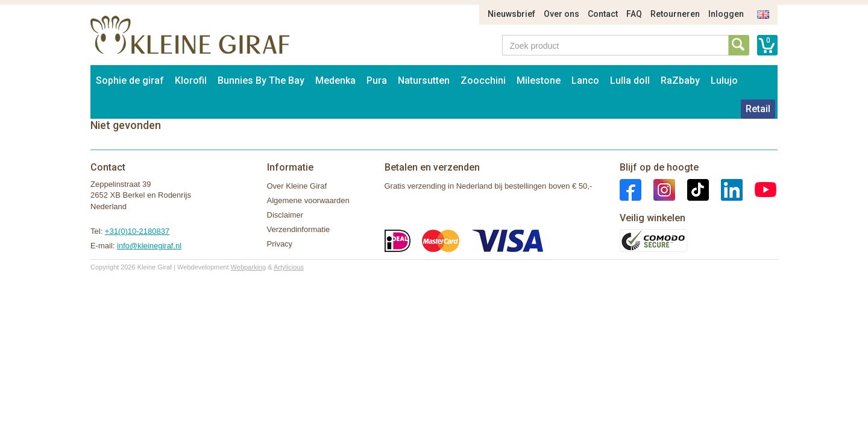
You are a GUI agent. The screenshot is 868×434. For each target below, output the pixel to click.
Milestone (539, 80)
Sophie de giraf (130, 80)
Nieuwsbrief (511, 14)
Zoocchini (483, 80)
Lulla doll (630, 80)
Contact (603, 14)
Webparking (249, 267)
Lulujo (724, 80)
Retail (758, 109)
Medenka (335, 80)
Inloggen (726, 14)
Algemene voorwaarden (308, 200)
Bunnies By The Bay (261, 80)
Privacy (280, 244)
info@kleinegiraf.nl (149, 246)
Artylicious (289, 267)
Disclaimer (285, 215)
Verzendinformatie (299, 229)
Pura (377, 80)
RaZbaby (680, 80)
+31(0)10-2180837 (137, 231)
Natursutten (424, 80)
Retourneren (675, 14)
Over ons (561, 14)
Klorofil (191, 80)
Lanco (585, 80)
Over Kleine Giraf (297, 186)
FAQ (634, 14)
